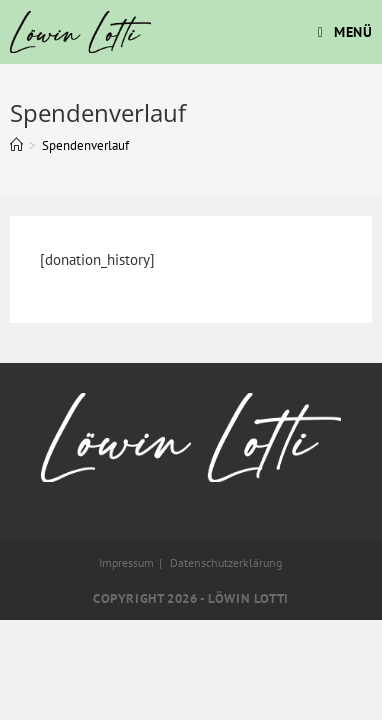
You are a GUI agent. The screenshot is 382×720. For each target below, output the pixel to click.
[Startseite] (16, 145)
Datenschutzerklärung (226, 562)
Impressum (126, 562)
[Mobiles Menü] (345, 32)
